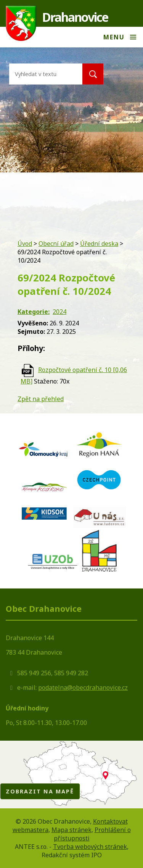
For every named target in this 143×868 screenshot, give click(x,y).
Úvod (25, 244)
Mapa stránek (71, 830)
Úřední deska (99, 244)
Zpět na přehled (41, 399)
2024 (59, 312)
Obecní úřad (56, 244)
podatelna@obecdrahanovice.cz (83, 688)
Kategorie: (34, 312)
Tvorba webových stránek (90, 847)
